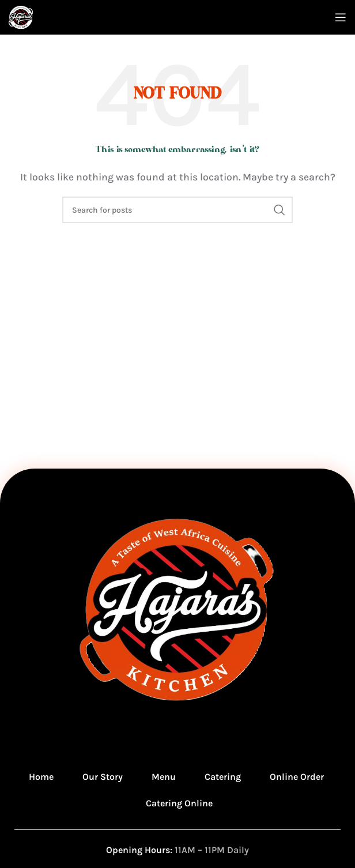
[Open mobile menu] (341, 17)
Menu (164, 777)
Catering (223, 777)
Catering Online (179, 803)
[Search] (177, 210)
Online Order (297, 777)
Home (41, 777)
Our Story (103, 777)
